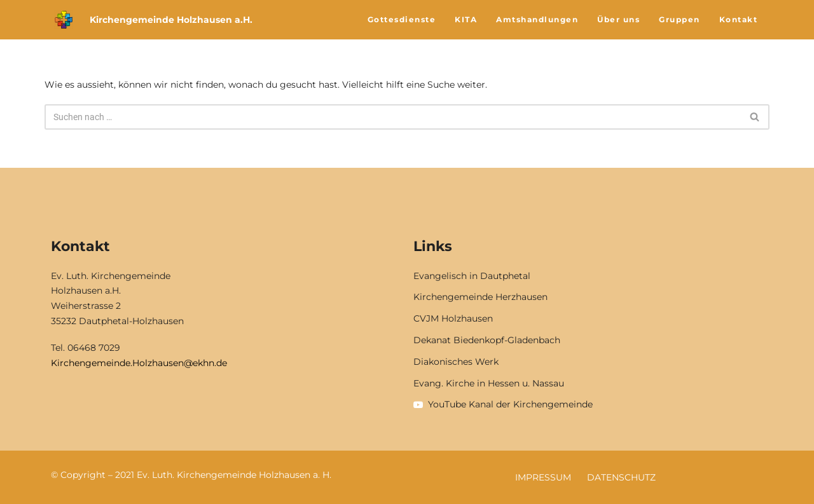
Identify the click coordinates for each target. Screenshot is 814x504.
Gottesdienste (402, 19)
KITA (466, 19)
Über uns (618, 19)
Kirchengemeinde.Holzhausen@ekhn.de (139, 363)
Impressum (543, 477)
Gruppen (679, 19)
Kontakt (739, 19)
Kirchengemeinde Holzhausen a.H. (171, 20)
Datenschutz (621, 477)
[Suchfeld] (393, 117)
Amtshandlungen (537, 19)
